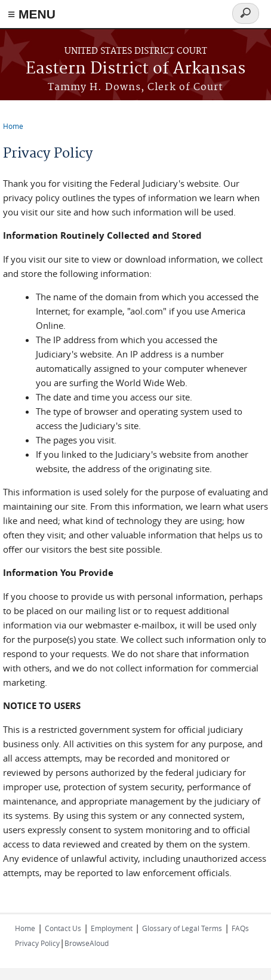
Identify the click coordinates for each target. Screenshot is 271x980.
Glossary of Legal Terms (182, 928)
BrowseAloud (87, 943)
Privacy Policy (37, 943)
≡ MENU (32, 14)
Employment (112, 928)
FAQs (240, 928)
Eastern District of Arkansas (135, 69)
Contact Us (63, 928)
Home (13, 126)
